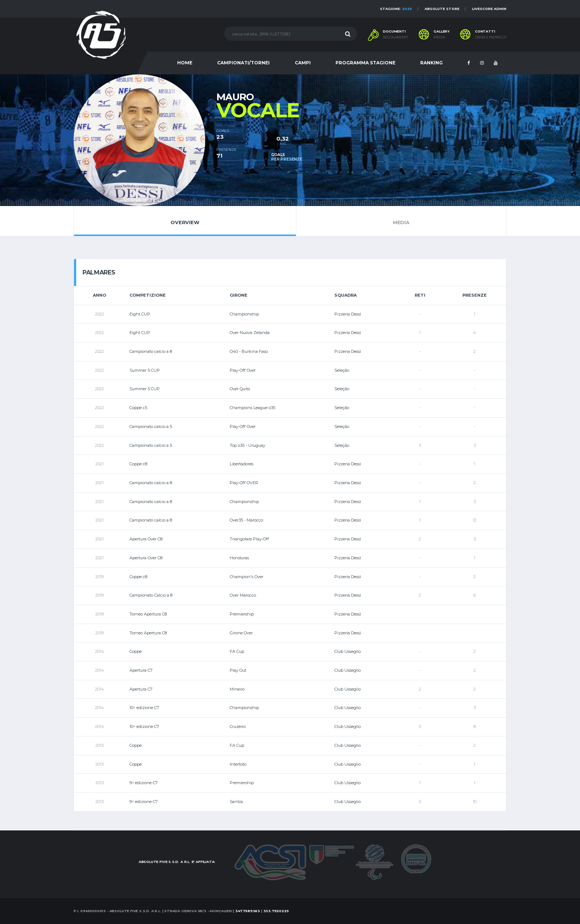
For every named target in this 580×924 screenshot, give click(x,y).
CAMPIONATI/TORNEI (243, 63)
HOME (185, 63)
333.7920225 (276, 911)
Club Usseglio (348, 651)
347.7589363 (248, 911)
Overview (185, 221)
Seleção (342, 370)
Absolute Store (442, 9)
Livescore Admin (489, 9)
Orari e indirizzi (491, 37)
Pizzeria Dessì (348, 314)
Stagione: (396, 9)
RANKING (431, 63)
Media (401, 221)
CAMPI (303, 63)
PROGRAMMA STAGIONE (365, 63)
